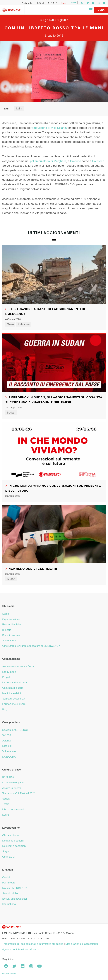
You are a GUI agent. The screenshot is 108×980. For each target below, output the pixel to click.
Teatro (6, 804)
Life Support (9, 672)
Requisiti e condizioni (14, 846)
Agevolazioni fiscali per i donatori (21, 949)
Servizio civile (10, 893)
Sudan (11, 413)
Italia (19, 108)
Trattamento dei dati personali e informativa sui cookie (33, 944)
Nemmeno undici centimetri (33, 569)
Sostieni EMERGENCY (15, 730)
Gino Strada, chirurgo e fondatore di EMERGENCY (31, 646)
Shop (64, 3)
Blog (43, 20)
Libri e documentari (13, 809)
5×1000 (7, 735)
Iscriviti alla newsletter (15, 899)
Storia (6, 614)
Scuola (6, 799)
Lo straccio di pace (13, 783)
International (9, 904)
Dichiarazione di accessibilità (82, 944)
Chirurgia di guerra (13, 688)
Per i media (27, 3)
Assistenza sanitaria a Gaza (18, 666)
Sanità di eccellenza (14, 699)
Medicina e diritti (11, 693)
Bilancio (7, 630)
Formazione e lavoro (14, 704)
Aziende (7, 741)
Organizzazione (11, 619)
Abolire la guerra (12, 788)
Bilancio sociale (11, 635)
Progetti (7, 677)
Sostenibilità (9, 641)
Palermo (76, 161)
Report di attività (11, 624)
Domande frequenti (13, 841)
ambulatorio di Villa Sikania (49, 128)
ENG (74, 2)
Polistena (98, 161)
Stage (6, 851)
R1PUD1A (53, 3)
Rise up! (7, 746)
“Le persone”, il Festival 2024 (19, 793)
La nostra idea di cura (15, 683)
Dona (101, 10)
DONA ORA (9, 757)
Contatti (7, 877)
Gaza (10, 324)
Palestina (24, 324)
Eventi (6, 815)
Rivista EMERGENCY (15, 888)
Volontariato (9, 751)
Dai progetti (58, 20)
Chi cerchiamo (10, 835)
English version (10, 974)
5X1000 (40, 3)
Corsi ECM (8, 857)
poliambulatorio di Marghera (48, 161)
